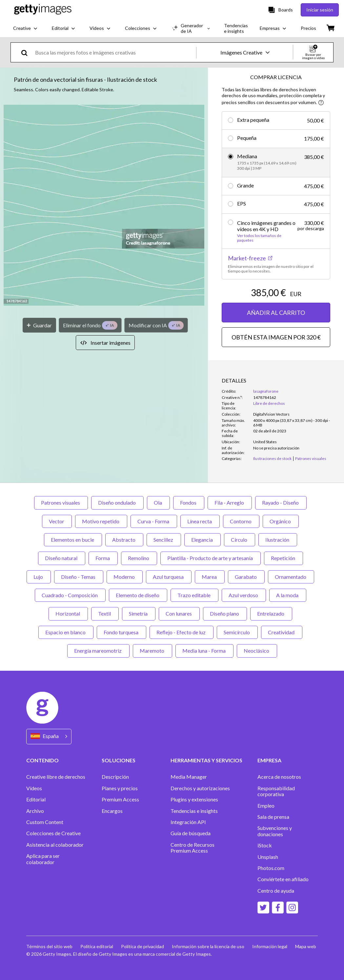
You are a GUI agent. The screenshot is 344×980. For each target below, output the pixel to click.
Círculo (240, 540)
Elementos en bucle (73, 540)
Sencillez (164, 540)
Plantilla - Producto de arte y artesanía (211, 558)
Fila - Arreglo (230, 502)
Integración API (188, 822)
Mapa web (306, 946)
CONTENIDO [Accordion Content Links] (42, 760)
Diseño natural (62, 558)
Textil (105, 613)
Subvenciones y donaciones (275, 831)
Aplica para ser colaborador (43, 859)
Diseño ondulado (117, 502)
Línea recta (200, 521)
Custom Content (45, 822)
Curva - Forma (154, 521)
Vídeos (34, 788)
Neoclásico (257, 651)
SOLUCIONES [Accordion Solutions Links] (119, 760)
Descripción (115, 777)
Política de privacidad (142, 946)
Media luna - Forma (204, 651)
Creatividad (282, 632)
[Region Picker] (49, 737)
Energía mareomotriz (98, 651)
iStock (265, 845)
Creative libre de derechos (56, 777)
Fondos (189, 502)
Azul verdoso (244, 595)
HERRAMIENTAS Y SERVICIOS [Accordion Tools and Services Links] (206, 760)
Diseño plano (225, 613)
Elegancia (202, 540)
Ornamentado (291, 577)
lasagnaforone (266, 391)
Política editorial (97, 946)
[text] (114, 52)
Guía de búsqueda (191, 833)
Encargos (112, 811)
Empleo (266, 806)
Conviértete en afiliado (283, 879)
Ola (158, 502)
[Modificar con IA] (156, 325)
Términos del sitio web (49, 946)
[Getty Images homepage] (43, 10)
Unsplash (268, 857)
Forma (103, 558)
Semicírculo (237, 632)
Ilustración (278, 540)
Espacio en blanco (66, 632)
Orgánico (281, 521)
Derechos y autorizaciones (200, 788)
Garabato (246, 577)
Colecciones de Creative (53, 833)
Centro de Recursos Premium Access (192, 848)
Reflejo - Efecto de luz (182, 632)
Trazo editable (194, 595)
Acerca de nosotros (279, 777)
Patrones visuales (61, 502)
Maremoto (152, 651)
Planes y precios (120, 788)
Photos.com (271, 868)
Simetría (139, 613)
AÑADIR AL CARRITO (276, 313)
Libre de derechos (269, 403)
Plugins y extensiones (194, 799)
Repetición (283, 558)
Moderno (125, 577)
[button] (104, 206)
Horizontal (68, 613)
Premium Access (120, 799)
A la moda (288, 595)
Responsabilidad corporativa (276, 791)
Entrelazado (271, 613)
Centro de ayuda (276, 891)
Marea (210, 577)
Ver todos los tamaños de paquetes (259, 238)
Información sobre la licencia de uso (208, 946)
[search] (27, 52)
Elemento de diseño (138, 595)
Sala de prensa (273, 817)
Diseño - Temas (79, 577)
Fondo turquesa (121, 632)
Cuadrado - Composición (70, 595)
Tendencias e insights (194, 811)
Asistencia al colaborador (55, 845)
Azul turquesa (169, 577)
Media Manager (189, 777)
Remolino (139, 558)
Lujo (39, 577)
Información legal (270, 946)
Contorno (241, 521)
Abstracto (124, 540)
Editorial (36, 799)
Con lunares (179, 613)
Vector (57, 521)
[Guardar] (39, 325)
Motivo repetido (101, 521)
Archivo (35, 811)
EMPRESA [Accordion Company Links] (269, 760)
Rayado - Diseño (281, 502)
